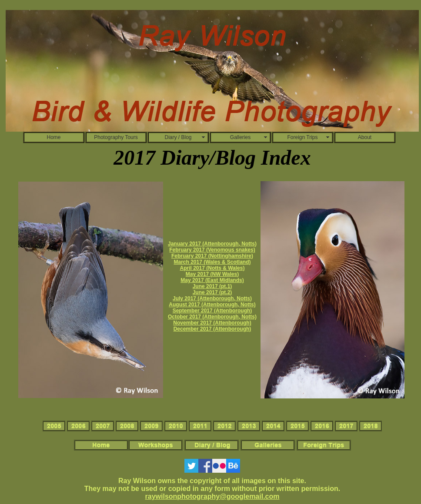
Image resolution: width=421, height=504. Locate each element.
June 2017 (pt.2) (212, 292)
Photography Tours (116, 137)
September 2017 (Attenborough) (212, 311)
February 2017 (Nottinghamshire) (212, 256)
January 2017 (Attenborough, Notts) (212, 244)
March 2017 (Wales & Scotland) (212, 262)
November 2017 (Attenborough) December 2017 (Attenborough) (212, 326)
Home (53, 137)
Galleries (240, 137)
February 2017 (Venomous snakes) (212, 250)
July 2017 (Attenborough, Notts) (212, 298)
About (365, 137)
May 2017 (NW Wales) (212, 274)
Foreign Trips (302, 137)
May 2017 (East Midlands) (212, 280)
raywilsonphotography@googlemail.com (212, 496)
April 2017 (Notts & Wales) (212, 268)
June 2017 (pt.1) (212, 286)
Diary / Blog (178, 137)
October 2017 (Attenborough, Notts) (212, 317)
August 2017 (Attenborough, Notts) (212, 305)
